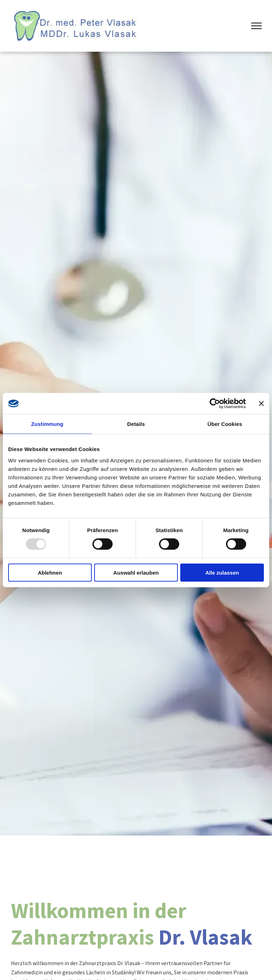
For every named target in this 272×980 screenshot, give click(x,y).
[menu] (256, 26)
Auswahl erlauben (136, 572)
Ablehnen (50, 572)
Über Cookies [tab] (225, 424)
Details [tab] (136, 424)
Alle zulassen (222, 572)
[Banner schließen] (261, 404)
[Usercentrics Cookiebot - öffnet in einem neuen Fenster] (215, 404)
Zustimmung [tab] (47, 424)
